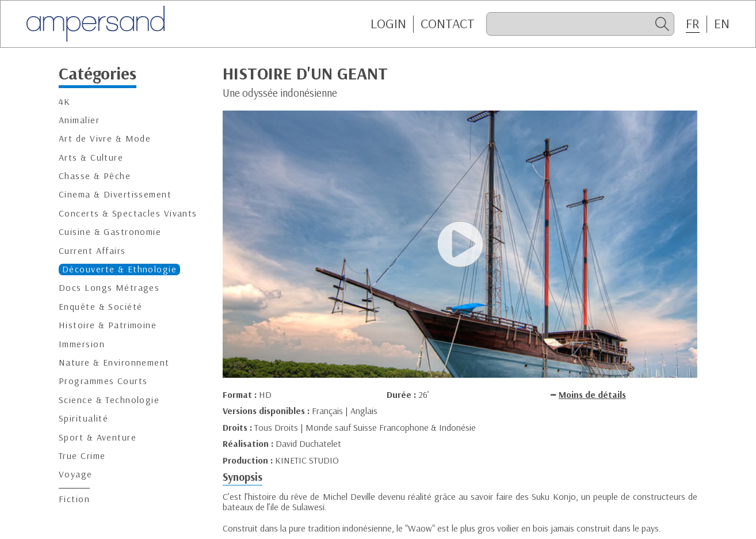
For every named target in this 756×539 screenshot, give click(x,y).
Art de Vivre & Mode (105, 138)
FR (693, 24)
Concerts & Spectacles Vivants (128, 213)
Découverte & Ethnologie (119, 269)
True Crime (82, 456)
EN (722, 24)
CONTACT (448, 24)
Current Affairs (92, 251)
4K (65, 102)
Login (388, 24)
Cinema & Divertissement (115, 194)
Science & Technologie (109, 400)
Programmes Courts (103, 381)
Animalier (79, 120)
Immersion (82, 344)
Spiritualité (83, 418)
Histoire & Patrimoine (108, 325)
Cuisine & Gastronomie (110, 232)
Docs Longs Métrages (109, 288)
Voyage (76, 474)
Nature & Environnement (114, 363)
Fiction (74, 499)
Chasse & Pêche (95, 176)
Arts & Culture (91, 157)
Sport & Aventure (98, 437)
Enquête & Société (100, 307)
